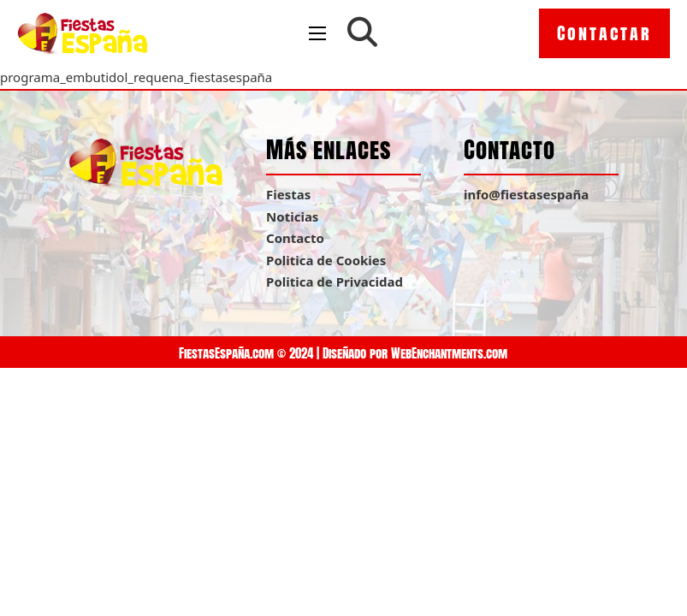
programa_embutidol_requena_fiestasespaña (136, 77)
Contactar (604, 33)
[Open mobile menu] (317, 33)
